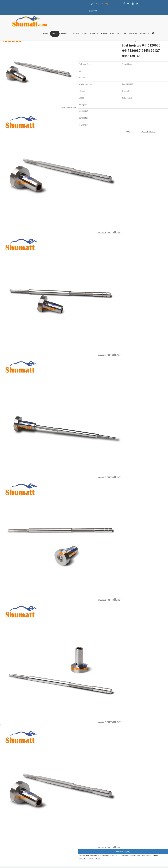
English (108, 4)
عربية (91, 4)
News (84, 34)
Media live (122, 34)
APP (112, 34)
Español (99, 4)
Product (55, 34)
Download (66, 34)
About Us (94, 34)
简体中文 (93, 11)
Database (133, 34)
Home (46, 34)
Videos (76, 34)
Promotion (145, 34)
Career (104, 34)
